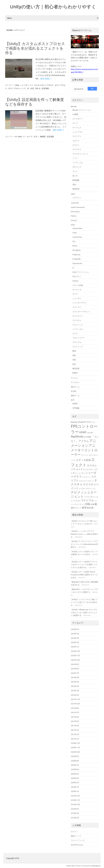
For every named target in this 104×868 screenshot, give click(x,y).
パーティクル (78, 163)
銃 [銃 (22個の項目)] (92, 508)
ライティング (78, 347)
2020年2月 (75, 787)
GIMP (73, 194)
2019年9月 (75, 809)
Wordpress (96, 866)
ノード (75, 158)
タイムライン (78, 316)
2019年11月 (75, 800)
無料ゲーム (75, 396)
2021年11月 (75, 699)
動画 (74, 351)
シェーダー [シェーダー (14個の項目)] (81, 473)
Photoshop (75, 212)
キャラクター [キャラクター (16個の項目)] (88, 469)
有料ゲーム (75, 387)
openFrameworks (78, 207)
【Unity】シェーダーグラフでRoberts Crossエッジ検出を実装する (84, 534)
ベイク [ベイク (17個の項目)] (87, 497)
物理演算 (76, 189)
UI (16, 136)
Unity (17, 85)
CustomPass (77, 237)
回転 (74, 355)
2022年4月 (75, 695)
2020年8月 (75, 761)
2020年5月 (75, 774)
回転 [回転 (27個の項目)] (88, 504)
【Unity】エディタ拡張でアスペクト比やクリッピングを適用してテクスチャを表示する (84, 565)
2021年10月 (75, 704)
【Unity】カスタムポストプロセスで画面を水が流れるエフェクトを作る (35, 48)
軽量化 (75, 373)
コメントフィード (78, 840)
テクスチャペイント (80, 154)
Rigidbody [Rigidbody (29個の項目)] (77, 436)
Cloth (75, 233)
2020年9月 (75, 756)
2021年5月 (75, 721)
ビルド (75, 333)
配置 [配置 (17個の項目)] (89, 508)
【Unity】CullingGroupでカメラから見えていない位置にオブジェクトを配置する (84, 612)
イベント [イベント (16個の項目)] (85, 455)
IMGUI (75, 246)
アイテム (74, 378)
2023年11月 (75, 655)
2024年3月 (75, 638)
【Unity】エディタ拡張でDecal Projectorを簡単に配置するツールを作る (84, 575)
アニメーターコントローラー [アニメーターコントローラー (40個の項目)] (84, 450)
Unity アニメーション (81, 272)
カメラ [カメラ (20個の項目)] (79, 469)
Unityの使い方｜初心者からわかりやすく (53, 6)
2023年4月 (75, 686)
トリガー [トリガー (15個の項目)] (82, 489)
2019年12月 (75, 796)
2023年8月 (75, 669)
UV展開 (75, 114)
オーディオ (77, 290)
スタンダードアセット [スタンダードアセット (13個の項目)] (86, 481)
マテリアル (77, 342)
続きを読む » (46, 79)
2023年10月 (75, 660)
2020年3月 (75, 783)
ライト (75, 171)
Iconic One (71, 866)
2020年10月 (75, 752)
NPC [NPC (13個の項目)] (92, 433)
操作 (74, 364)
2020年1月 (75, 791)
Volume (75, 281)
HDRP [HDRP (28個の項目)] (83, 432)
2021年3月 (75, 730)
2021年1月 (75, 739)
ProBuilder (77, 259)
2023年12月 (75, 651)
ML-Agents (77, 250)
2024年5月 (75, 629)
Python (74, 216)
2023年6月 (75, 677)
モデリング (77, 167)
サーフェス (77, 128)
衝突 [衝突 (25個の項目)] (84, 508)
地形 (74, 360)
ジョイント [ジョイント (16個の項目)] (86, 477)
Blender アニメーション (82, 110)
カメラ (75, 294)
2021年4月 (75, 726)
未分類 (73, 391)
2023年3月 (75, 691)
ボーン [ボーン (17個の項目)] (93, 497)
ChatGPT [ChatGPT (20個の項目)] (82, 422)
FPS (74, 241)
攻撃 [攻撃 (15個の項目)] (93, 504)
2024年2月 (75, 642)
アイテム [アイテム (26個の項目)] (84, 441)
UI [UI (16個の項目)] (84, 437)
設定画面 (45, 88)
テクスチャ (77, 149)
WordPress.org (77, 845)
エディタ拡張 (78, 285)
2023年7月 (75, 673)
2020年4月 (75, 778)
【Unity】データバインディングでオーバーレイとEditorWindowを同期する (84, 544)
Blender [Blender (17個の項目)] (74, 422)
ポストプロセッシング (17, 88)
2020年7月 (75, 765)
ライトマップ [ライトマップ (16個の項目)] (80, 504)
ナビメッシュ (78, 325)
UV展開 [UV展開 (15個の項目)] (88, 437)
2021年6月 (75, 717)
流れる (38, 88)
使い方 (75, 176)
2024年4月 (75, 634)
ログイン (74, 831)
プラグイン (77, 198)
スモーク (76, 141)
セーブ (30, 136)
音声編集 (76, 408)
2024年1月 (75, 647)
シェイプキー (78, 132)
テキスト (76, 145)
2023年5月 (75, 682)
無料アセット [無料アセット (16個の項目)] (76, 508)
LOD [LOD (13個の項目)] (88, 433)
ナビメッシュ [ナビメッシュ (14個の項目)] (91, 489)
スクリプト (77, 136)
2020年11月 (75, 747)
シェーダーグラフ (79, 303)
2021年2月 (75, 734)
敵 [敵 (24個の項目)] (96, 504)
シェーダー (24, 85)
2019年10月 (75, 804)
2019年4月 (75, 813)
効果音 (75, 403)
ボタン (36, 136)
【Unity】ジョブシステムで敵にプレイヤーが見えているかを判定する (84, 602)
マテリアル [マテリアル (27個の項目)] (87, 500)
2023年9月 (75, 664)
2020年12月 (75, 743)
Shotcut (74, 220)
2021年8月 (75, 708)
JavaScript (75, 203)
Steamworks (77, 263)
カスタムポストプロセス (44, 85)
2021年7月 (75, 712)
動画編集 (76, 180)
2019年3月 (75, 818)
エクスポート (78, 119)
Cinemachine (77, 228)
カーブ (75, 123)
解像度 (43, 136)
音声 (73, 400)
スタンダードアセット (81, 312)
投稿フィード (76, 836)
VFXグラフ (77, 276)
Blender (74, 106)
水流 (32, 88)
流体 (74, 185)
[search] (79, 89)
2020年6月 (75, 769)
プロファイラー (79, 338)
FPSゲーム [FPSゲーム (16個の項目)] (91, 422)
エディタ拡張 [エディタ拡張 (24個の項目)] (83, 460)
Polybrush (76, 255)
